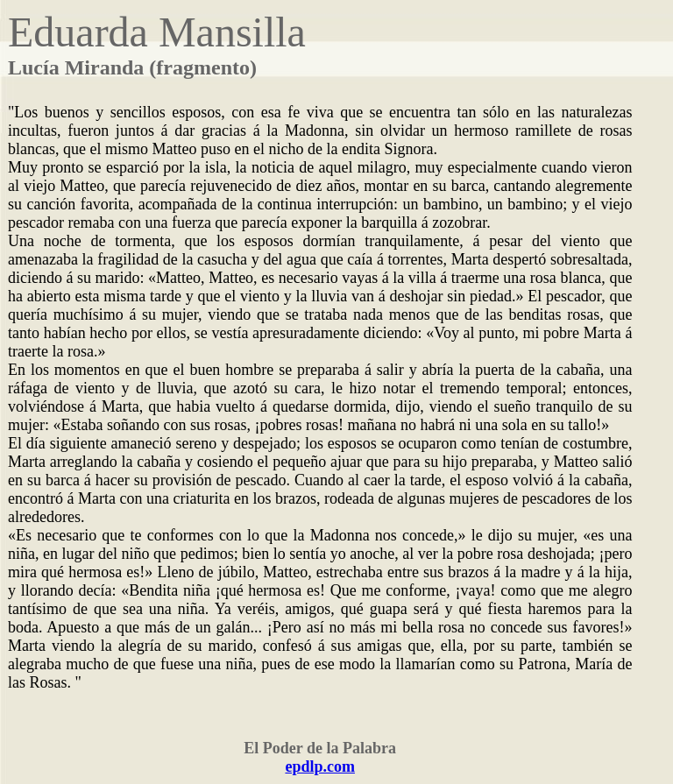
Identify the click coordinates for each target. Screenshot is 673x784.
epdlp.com (320, 766)
